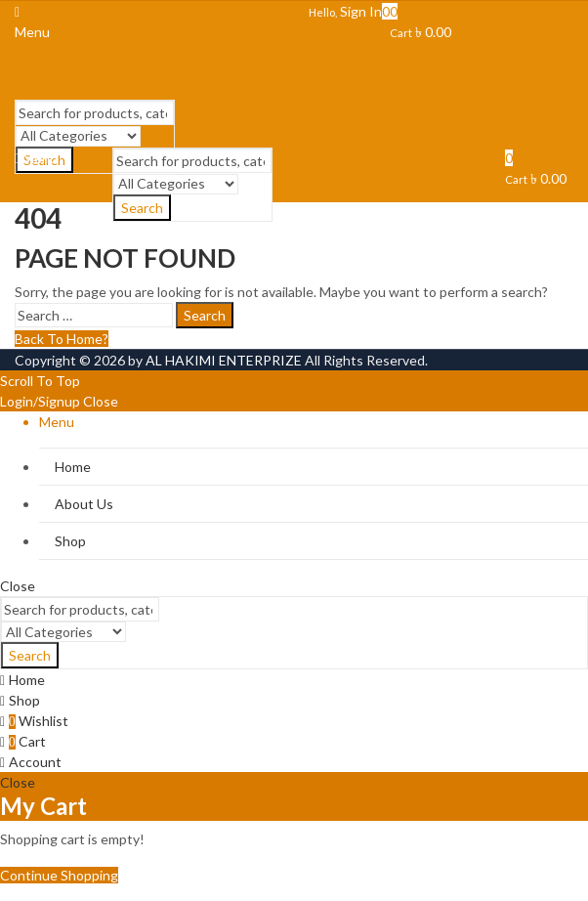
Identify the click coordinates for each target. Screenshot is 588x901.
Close (101, 401)
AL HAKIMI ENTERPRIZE (224, 360)
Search (205, 315)
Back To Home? (62, 339)
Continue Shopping (59, 875)
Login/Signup (40, 401)
